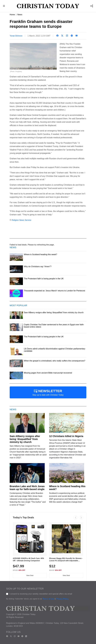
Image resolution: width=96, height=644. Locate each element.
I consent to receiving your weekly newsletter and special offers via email (41, 594)
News (20, 15)
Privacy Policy (62, 599)
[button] (4, 6)
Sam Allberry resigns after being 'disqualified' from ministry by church (25, 439)
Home (12, 15)
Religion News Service (21, 220)
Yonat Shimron (16, 36)
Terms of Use (48, 599)
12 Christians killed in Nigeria (66, 436)
